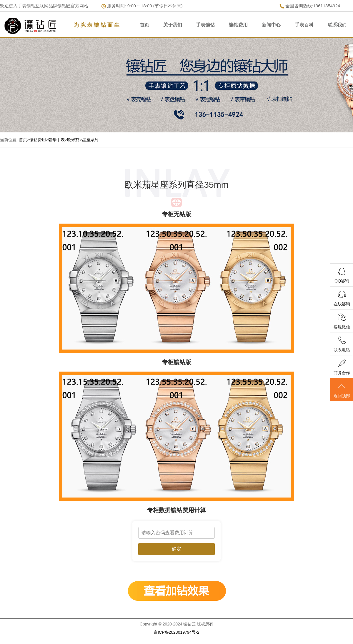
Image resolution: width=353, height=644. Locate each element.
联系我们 (337, 25)
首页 (144, 25)
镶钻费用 (238, 25)
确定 (176, 549)
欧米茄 (73, 140)
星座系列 (90, 140)
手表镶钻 (205, 25)
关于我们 (173, 25)
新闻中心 (271, 25)
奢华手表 (56, 140)
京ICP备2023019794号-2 (176, 632)
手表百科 (304, 25)
